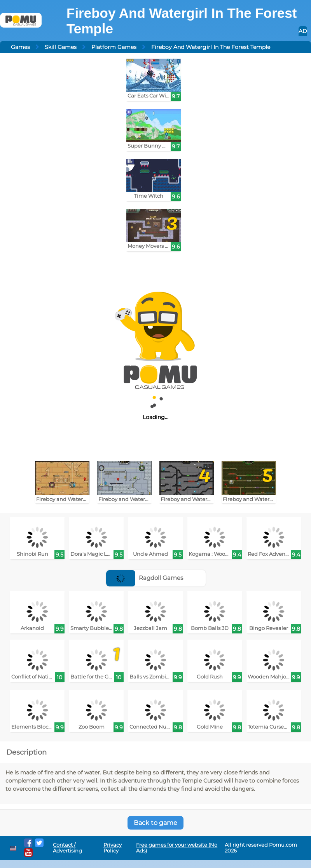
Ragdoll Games (145, 578)
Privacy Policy (113, 848)
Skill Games (61, 47)
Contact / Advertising (67, 848)
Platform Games (114, 47)
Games (20, 47)
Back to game (155, 823)
